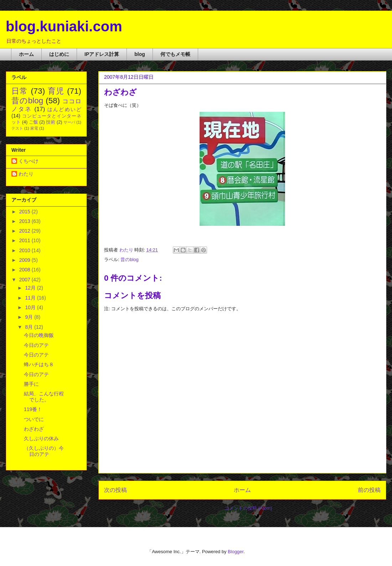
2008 (25, 270)
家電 (34, 128)
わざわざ (34, 429)
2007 (25, 280)
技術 (51, 122)
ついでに (34, 419)
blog (140, 54)
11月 (31, 298)
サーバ (69, 122)
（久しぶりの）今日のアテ (44, 451)
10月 (31, 307)
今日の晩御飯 (39, 335)
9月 (30, 317)
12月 (31, 288)
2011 (25, 240)
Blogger (236, 552)
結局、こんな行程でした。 (44, 397)
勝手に (31, 384)
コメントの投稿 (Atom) (248, 508)
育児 (56, 91)
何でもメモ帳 (175, 54)
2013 (25, 221)
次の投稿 (115, 490)
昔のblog (130, 259)
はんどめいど (64, 109)
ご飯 (33, 122)
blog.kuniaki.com (64, 26)
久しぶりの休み (41, 438)
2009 (25, 260)
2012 (25, 231)
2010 (25, 250)
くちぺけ (29, 161)
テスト (17, 128)
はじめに (59, 54)
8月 (30, 327)
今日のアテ (36, 345)
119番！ (33, 409)
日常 (20, 91)
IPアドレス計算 (102, 54)
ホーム (26, 54)
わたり (26, 174)
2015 (25, 212)
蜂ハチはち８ (39, 364)
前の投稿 (369, 490)
